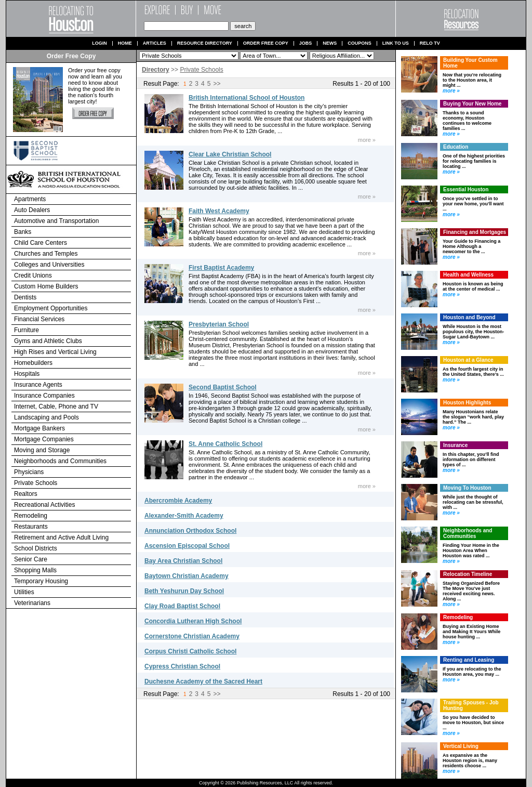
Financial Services (39, 319)
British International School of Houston (247, 98)
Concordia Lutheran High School (193, 621)
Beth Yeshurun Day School (184, 591)
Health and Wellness (468, 275)
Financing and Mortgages (475, 232)
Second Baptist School (223, 387)
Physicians (29, 472)
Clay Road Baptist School (182, 606)
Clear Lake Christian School (230, 154)
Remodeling (31, 516)
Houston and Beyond (469, 317)
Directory (156, 70)
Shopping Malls (35, 570)
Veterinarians (32, 603)
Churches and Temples (46, 254)
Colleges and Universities (49, 265)
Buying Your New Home (472, 104)
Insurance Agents (38, 385)
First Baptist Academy (221, 268)
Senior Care (31, 559)
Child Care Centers (41, 243)
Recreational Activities (44, 505)
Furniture (26, 330)
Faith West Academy (219, 211)
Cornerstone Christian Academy (192, 636)
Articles (155, 43)
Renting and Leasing (469, 660)
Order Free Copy (266, 43)
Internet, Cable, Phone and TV (56, 406)
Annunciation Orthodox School (190, 531)
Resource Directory (205, 43)
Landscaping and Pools (46, 417)
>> (217, 84)
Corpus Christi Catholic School (190, 651)
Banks (23, 232)
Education (456, 147)
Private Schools (36, 483)
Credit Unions (33, 276)
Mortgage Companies (44, 439)
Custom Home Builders (46, 286)
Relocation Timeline (468, 574)
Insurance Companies (44, 396)
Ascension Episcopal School (187, 546)
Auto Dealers (32, 210)
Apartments (30, 199)
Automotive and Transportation (56, 221)
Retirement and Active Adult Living (61, 537)
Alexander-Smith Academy (184, 516)
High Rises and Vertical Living (55, 352)
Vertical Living (461, 746)
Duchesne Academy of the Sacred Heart (203, 681)
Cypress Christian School (182, 666)
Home (125, 43)
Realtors (26, 494)
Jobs (306, 43)
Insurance (455, 445)
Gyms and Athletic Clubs (48, 341)
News (330, 43)
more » (367, 140)
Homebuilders (33, 363)
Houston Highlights (467, 403)
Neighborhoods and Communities (60, 461)
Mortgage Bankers (39, 428)
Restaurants (31, 527)
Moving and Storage (42, 450)
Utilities (24, 592)
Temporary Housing (41, 581)
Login (99, 43)
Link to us (396, 43)
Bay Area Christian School (183, 561)
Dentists (25, 297)
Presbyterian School (219, 324)
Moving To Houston (467, 488)
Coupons (360, 43)
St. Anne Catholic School (225, 444)
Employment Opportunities (51, 308)
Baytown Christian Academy (187, 576)
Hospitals (27, 374)
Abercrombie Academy (178, 501)
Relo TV (430, 43)
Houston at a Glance (468, 360)
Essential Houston (466, 189)
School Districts (36, 548)
